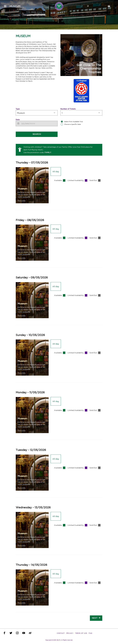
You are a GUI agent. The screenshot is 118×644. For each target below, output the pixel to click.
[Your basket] (110, 6)
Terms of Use (81, 633)
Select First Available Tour (74, 122)
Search (37, 134)
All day (56, 171)
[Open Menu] (5, 6)
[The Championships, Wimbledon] (59, 6)
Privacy (70, 633)
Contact (61, 633)
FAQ (90, 633)
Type (18, 109)
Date (18, 120)
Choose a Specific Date (72, 124)
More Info (21, 201)
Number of (68, 109)
